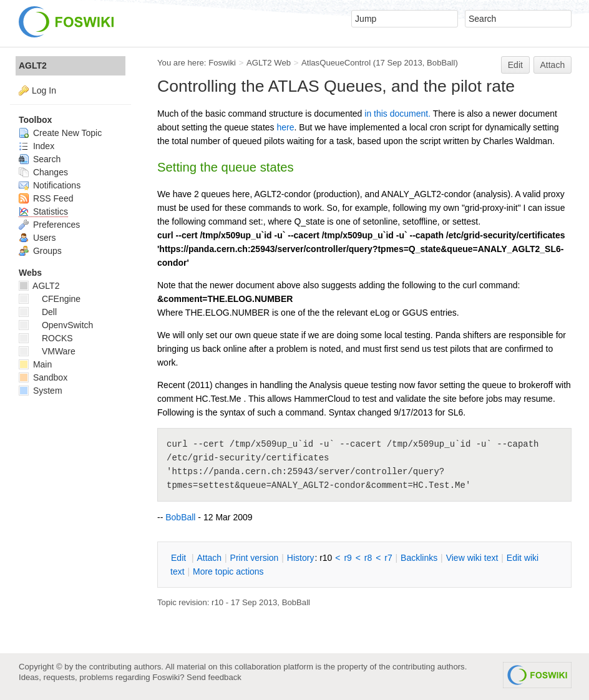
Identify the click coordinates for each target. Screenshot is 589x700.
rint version (255, 558)
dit (180, 558)
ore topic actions (228, 571)
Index (37, 146)
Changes (43, 172)
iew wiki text (472, 558)
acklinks (419, 558)
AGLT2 (33, 66)
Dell (38, 312)
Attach (553, 65)
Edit (515, 65)
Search (40, 159)
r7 (388, 558)
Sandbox (43, 377)
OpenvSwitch (56, 325)
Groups (40, 251)
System (41, 391)
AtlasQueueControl (336, 63)
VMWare (47, 351)
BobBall (441, 63)
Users (37, 238)
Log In (44, 90)
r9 (348, 558)
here (285, 127)
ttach (209, 558)
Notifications (50, 185)
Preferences (49, 225)
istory (301, 558)
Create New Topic (60, 133)
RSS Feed (46, 198)
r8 (368, 558)
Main (35, 364)
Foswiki (222, 63)
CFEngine (50, 299)
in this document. (397, 114)
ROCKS (46, 338)
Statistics (43, 211)
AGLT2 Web (269, 63)
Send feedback (214, 677)
